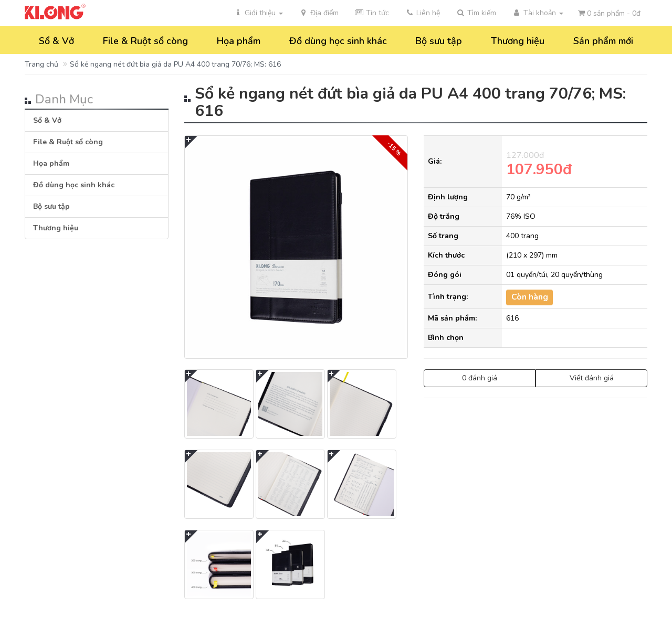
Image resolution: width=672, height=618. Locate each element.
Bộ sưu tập (439, 41)
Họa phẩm (239, 41)
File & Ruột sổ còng (145, 41)
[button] (476, 13)
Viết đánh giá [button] (592, 378)
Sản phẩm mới (603, 41)
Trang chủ (41, 64)
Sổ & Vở (56, 41)
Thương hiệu (518, 41)
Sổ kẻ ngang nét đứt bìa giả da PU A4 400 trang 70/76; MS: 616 (175, 64)
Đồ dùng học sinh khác (338, 41)
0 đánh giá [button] (480, 378)
